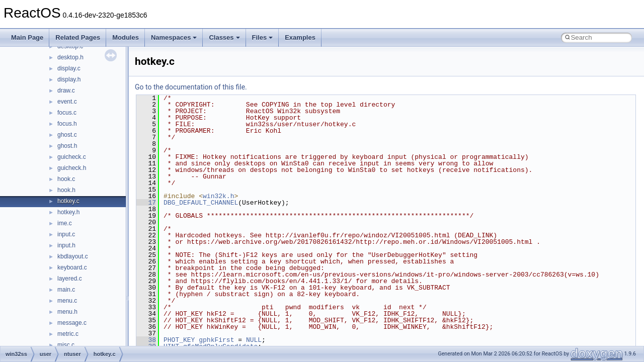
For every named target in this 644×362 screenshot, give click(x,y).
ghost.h (67, 146)
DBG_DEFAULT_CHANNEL (201, 203)
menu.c (67, 301)
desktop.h (70, 57)
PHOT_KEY (179, 340)
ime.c (65, 223)
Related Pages (78, 37)
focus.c (67, 113)
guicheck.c (72, 157)
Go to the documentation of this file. (191, 87)
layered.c (70, 279)
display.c (69, 68)
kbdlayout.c (73, 256)
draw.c (66, 90)
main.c (66, 290)
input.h (66, 245)
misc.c (66, 345)
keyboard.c (72, 267)
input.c (66, 234)
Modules (126, 37)
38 (146, 340)
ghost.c (67, 135)
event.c (67, 102)
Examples (300, 37)
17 (146, 203)
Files (263, 37)
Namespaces (174, 37)
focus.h (67, 124)
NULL (254, 340)
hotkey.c (68, 201)
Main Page (27, 37)
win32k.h (218, 196)
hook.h (66, 190)
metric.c (68, 334)
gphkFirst (216, 340)
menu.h (67, 312)
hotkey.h (68, 212)
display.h (69, 79)
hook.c (66, 179)
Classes (224, 37)
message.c (72, 323)
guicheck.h (72, 168)
